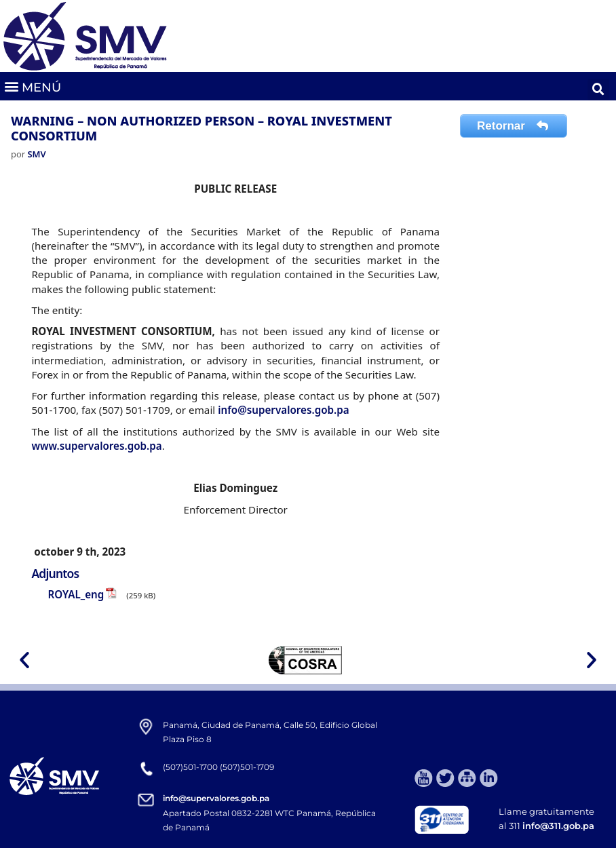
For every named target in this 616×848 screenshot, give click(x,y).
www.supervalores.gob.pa (96, 446)
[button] (32, 86)
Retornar (514, 126)
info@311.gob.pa (558, 826)
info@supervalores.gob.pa (283, 410)
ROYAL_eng (76, 594)
